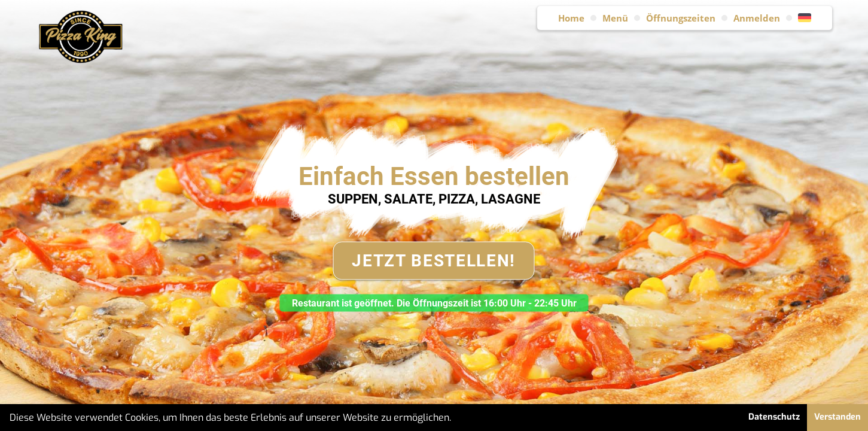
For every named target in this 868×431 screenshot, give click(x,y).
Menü (615, 18)
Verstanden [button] (837, 417)
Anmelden (757, 18)
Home (571, 18)
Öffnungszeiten (681, 18)
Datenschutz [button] (774, 417)
